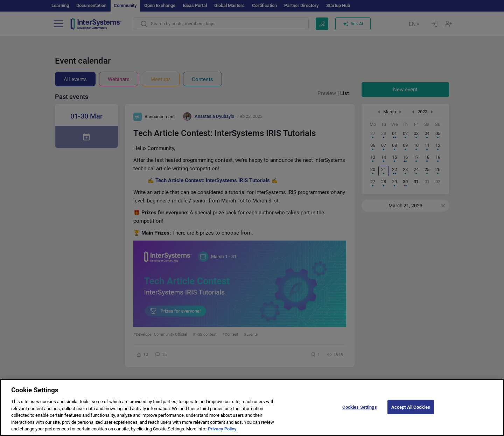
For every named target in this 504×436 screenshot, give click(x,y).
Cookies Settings (360, 413)
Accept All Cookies (411, 413)
